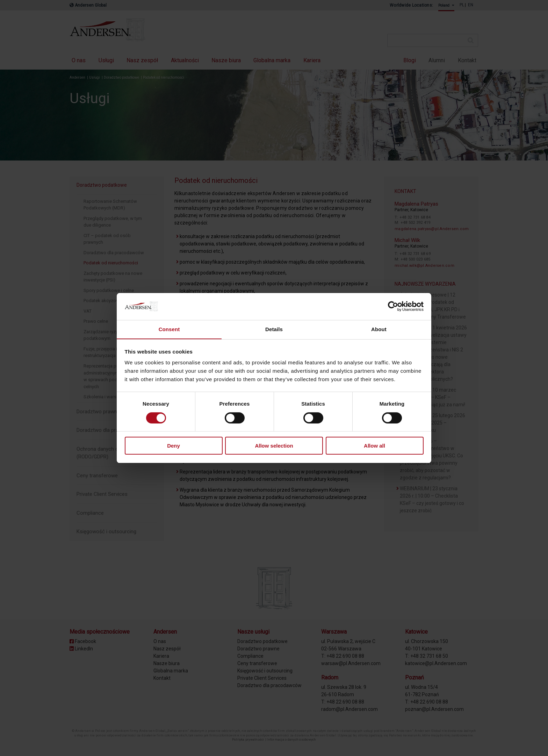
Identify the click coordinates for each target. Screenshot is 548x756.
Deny (174, 446)
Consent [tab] (169, 329)
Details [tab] (274, 329)
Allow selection (274, 446)
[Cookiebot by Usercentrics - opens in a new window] (393, 306)
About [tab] (379, 329)
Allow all (374, 446)
